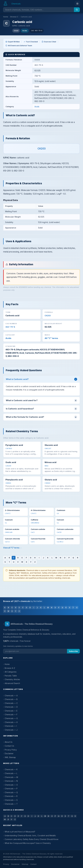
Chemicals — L (11, 773)
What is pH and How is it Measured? (20, 832)
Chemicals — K (11, 770)
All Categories (11, 672)
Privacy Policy (11, 750)
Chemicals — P (11, 789)
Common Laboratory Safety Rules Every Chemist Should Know (32, 839)
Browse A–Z (10, 668)
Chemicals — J (11, 730)
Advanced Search (12, 683)
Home (6, 17)
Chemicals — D (11, 707)
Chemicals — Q (11, 792)
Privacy (6, 864)
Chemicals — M (11, 777)
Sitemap (25, 864)
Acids (25, 31)
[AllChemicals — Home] (12, 4)
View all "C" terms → (12, 548)
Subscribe (73, 651)
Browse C (14, 17)
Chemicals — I (11, 726)
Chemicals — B (11, 699)
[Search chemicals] (39, 10)
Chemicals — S (11, 800)
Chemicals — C (11, 703)
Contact (33, 864)
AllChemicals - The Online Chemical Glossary (29, 624)
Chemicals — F (11, 715)
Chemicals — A (11, 696)
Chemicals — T (11, 804)
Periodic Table (11, 676)
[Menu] (77, 4)
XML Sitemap (10, 757)
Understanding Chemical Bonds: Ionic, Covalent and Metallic (30, 836)
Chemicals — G (11, 718)
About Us (9, 742)
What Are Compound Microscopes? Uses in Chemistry (28, 843)
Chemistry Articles (12, 679)
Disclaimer (9, 754)
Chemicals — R (11, 796)
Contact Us (9, 746)
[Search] (77, 10)
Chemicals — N (11, 781)
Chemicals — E (11, 711)
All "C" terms (51, 338)
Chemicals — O (11, 785)
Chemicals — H (11, 722)
